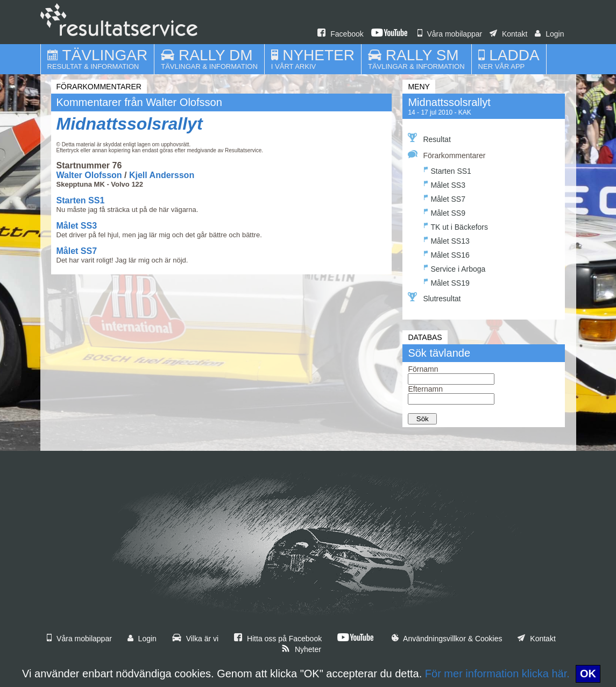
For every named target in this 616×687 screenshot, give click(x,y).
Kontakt (508, 34)
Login (549, 34)
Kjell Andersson (162, 175)
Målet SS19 (447, 282)
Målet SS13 (447, 240)
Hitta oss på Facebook (278, 639)
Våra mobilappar (450, 34)
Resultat (429, 138)
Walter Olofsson (89, 175)
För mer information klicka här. (497, 674)
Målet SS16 (447, 254)
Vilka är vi (195, 639)
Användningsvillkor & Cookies (447, 639)
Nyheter (301, 649)
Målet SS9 (445, 212)
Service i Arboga (455, 268)
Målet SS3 (77, 226)
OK (588, 674)
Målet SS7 (77, 251)
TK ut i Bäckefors (456, 226)
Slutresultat (434, 298)
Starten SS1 (81, 200)
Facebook (340, 34)
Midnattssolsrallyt (130, 124)
